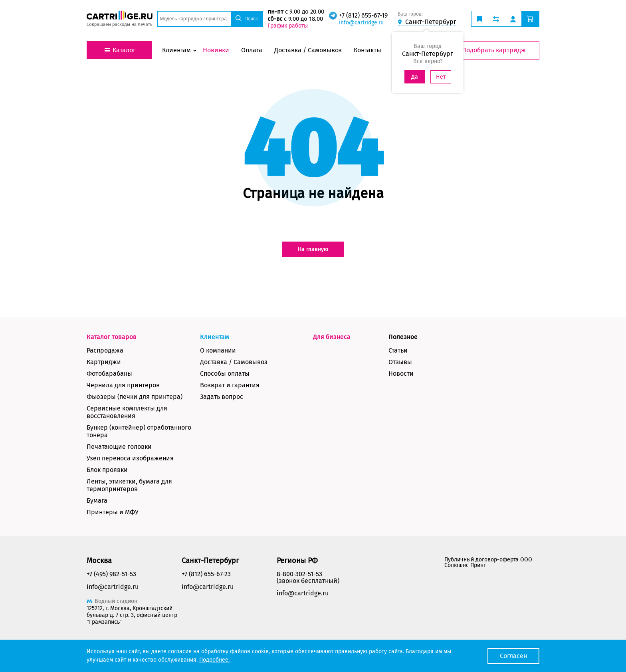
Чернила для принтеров (123, 385)
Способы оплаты (225, 374)
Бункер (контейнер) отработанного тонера (139, 431)
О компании (218, 350)
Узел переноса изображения (130, 458)
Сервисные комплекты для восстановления (127, 412)
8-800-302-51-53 (299, 574)
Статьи (398, 350)
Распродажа (105, 350)
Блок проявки (107, 470)
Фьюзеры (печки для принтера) (135, 397)
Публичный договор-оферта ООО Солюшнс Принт (488, 562)
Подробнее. (214, 660)
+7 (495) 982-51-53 (111, 574)
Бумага (97, 501)
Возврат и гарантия (230, 385)
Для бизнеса (332, 337)
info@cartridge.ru (361, 23)
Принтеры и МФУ (113, 512)
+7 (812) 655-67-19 (363, 15)
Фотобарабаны (109, 374)
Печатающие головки (119, 447)
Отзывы (400, 362)
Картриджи (104, 362)
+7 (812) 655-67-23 (206, 574)
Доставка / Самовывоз (234, 362)
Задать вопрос (222, 397)
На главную (313, 249)
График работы (288, 26)
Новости (401, 374)
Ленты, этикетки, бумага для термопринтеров (129, 485)
